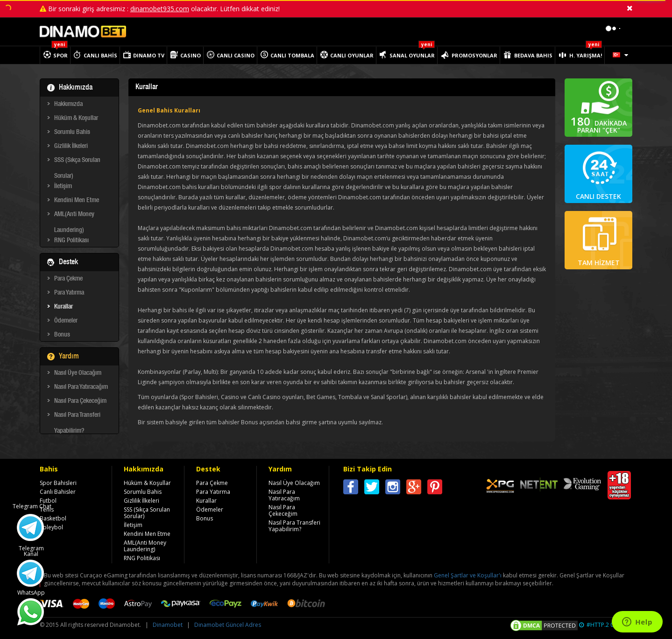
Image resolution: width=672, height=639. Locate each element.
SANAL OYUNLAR (412, 55)
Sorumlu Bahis (72, 133)
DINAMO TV (149, 55)
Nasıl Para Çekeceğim (80, 401)
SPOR (60, 55)
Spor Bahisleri (58, 483)
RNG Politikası (71, 241)
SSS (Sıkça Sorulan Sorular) (77, 162)
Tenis (47, 509)
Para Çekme (68, 279)
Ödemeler (66, 321)
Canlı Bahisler (58, 492)
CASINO (191, 55)
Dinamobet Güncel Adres (228, 625)
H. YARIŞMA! (586, 55)
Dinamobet (168, 625)
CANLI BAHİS (100, 55)
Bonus (62, 335)
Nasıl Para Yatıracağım (81, 387)
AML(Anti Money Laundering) (74, 216)
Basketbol (53, 518)
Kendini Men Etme (77, 201)
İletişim (63, 187)
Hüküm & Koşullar (76, 119)
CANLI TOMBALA (292, 55)
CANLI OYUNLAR (352, 55)
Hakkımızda (68, 105)
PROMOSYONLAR (474, 55)
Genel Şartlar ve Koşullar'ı (468, 575)
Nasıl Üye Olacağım (78, 373)
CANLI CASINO (236, 55)
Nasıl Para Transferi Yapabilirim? (77, 417)
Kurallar (64, 307)
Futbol (48, 501)
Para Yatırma (69, 293)
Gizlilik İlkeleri (71, 147)
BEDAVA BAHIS (533, 55)
